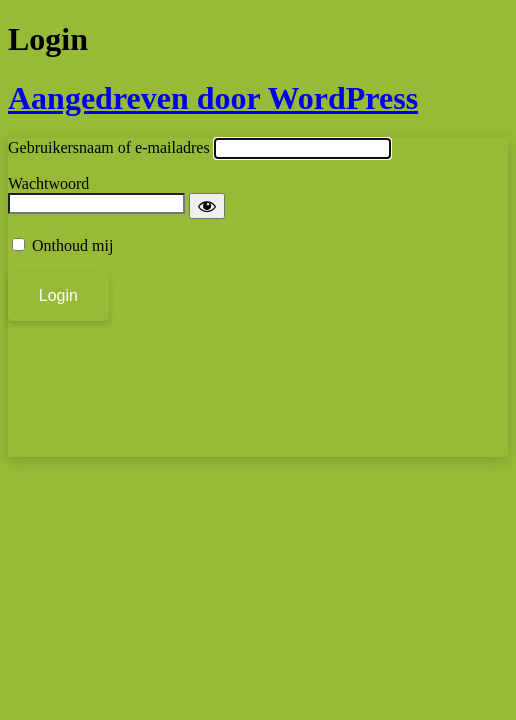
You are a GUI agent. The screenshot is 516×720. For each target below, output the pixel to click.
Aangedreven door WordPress (213, 98)
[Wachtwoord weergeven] (207, 206)
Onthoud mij (72, 245)
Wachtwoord (48, 183)
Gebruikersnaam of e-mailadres (109, 147)
